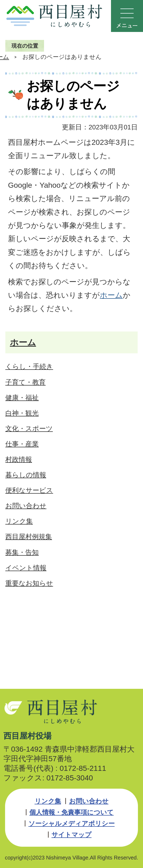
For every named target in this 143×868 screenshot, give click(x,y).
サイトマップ (71, 835)
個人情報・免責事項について (71, 812)
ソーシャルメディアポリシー (72, 823)
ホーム (111, 295)
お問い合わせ (89, 801)
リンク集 (48, 801)
